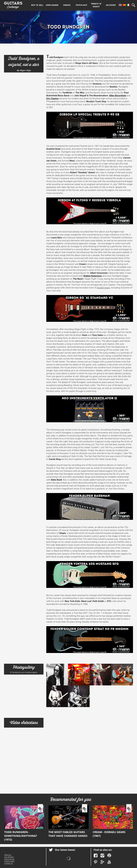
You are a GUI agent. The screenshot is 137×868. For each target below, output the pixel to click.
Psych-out (82, 5)
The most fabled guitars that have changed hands (68, 822)
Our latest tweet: (65, 850)
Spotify (109, 855)
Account (111, 5)
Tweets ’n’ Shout (96, 5)
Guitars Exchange (13, 4)
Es (124, 5)
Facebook (96, 855)
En (120, 5)
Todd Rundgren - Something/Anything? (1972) (24, 823)
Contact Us (9, 863)
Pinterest (96, 862)
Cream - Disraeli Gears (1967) (113, 822)
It (128, 5)
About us (8, 855)
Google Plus (102, 862)
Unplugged (52, 5)
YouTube (109, 862)
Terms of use (9, 859)
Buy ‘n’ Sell (37, 5)
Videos (67, 5)
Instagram (102, 855)
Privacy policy (9, 861)
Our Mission (9, 857)
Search (134, 5)
